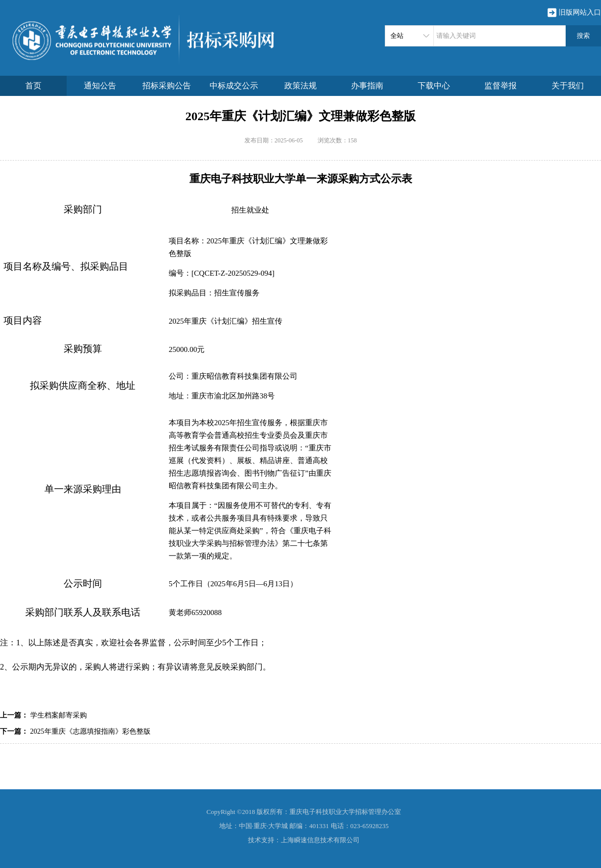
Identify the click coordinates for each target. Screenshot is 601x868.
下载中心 (434, 86)
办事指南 (367, 86)
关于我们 (568, 86)
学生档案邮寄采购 (59, 715)
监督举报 (500, 86)
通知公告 (100, 86)
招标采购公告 (167, 86)
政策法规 (300, 86)
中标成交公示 (234, 86)
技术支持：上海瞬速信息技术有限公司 (304, 840)
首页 (33, 86)
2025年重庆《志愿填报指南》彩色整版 (90, 731)
